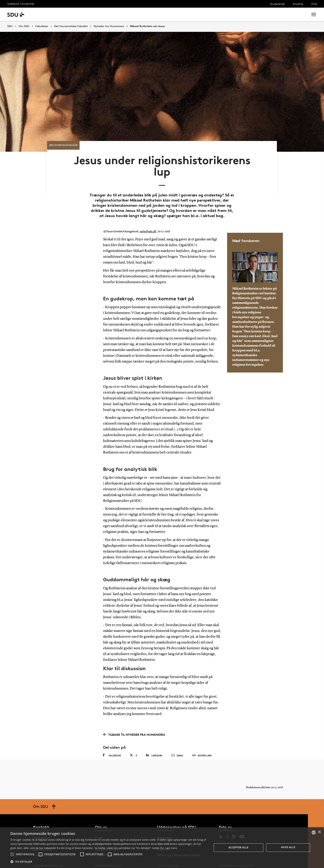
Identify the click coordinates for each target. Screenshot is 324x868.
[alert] (162, 848)
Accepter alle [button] (238, 847)
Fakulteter (42, 26)
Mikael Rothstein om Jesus (147, 26)
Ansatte (298, 4)
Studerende (277, 4)
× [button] (319, 832)
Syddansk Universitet (21, 4)
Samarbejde (107, 14)
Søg (300, 14)
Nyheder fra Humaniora (109, 26)
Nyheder (86, 14)
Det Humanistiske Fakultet (71, 26)
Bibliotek (129, 14)
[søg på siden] (271, 14)
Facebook (112, 747)
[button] (12, 854)
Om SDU (147, 14)
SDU (10, 26)
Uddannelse (44, 14)
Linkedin (154, 747)
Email (177, 747)
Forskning (66, 14)
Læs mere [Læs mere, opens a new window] (171, 848)
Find (314, 4)
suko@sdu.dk (147, 223)
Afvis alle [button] (288, 847)
